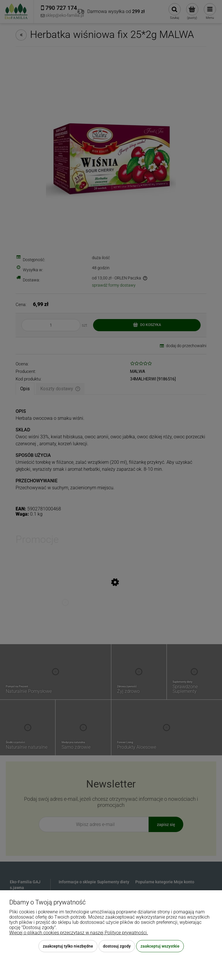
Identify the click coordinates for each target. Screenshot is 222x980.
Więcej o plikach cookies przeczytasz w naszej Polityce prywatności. (79, 933)
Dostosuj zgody (117, 946)
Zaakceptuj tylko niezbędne (68, 946)
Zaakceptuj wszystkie (160, 946)
